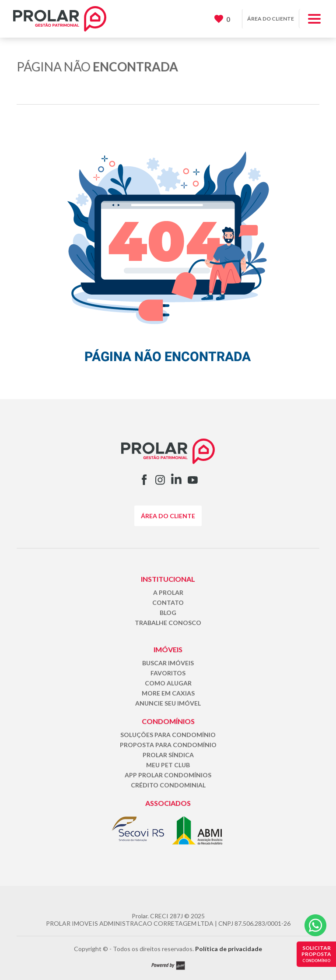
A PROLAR (168, 592)
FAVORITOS (168, 673)
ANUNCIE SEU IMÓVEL (168, 703)
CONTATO (168, 602)
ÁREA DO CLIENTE (271, 19)
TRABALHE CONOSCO (168, 623)
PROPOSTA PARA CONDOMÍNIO (168, 745)
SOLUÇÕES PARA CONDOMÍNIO (168, 735)
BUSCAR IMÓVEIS (168, 663)
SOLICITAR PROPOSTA (316, 954)
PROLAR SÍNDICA (168, 755)
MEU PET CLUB (168, 765)
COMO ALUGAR (168, 683)
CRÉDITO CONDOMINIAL (168, 785)
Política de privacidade (229, 949)
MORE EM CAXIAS (168, 693)
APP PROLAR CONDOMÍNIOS (168, 775)
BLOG (168, 613)
